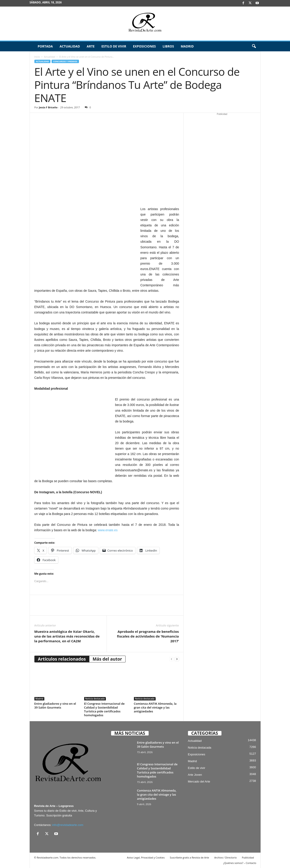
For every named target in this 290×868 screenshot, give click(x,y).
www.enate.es (108, 530)
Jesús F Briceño (48, 107)
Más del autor (107, 659)
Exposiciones (144, 46)
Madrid (187, 46)
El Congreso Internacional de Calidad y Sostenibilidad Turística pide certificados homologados (104, 709)
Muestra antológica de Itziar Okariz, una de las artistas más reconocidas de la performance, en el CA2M (67, 636)
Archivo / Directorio (225, 857)
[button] (254, 46)
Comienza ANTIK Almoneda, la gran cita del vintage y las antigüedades (155, 707)
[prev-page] (171, 659)
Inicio (37, 57)
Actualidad (70, 46)
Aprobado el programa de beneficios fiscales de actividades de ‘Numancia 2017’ (148, 636)
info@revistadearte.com (68, 825)
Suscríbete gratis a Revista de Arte (189, 857)
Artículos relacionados (62, 659)
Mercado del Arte (199, 781)
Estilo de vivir (114, 46)
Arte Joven (195, 775)
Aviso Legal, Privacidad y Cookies (146, 857)
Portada (45, 46)
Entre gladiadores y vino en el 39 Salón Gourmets (55, 706)
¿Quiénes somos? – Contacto (240, 863)
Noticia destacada (95, 699)
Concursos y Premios (65, 61)
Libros (168, 46)
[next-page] (177, 659)
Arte (91, 46)
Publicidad (248, 857)
